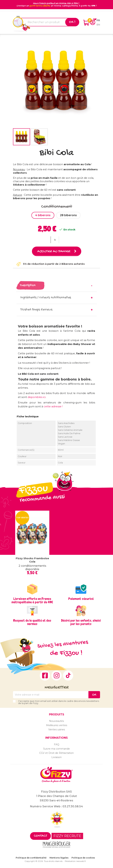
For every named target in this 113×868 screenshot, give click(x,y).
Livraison (56, 757)
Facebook (45, 675)
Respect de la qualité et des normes (32, 622)
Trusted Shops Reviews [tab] (36, 310)
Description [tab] (28, 285)
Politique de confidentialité (31, 858)
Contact (40, 836)
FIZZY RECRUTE (67, 836)
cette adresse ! (53, 406)
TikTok (68, 675)
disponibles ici (37, 397)
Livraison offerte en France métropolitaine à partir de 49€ (32, 600)
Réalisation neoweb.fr (75, 861)
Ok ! (72, 22)
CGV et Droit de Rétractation (56, 753)
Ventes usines (57, 730)
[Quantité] (55, 240)
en (98, 25)
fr (98, 20)
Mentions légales (59, 858)
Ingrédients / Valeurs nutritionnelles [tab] (46, 298)
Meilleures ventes (57, 725)
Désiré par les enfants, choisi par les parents (81, 622)
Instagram (56, 675)
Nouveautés (56, 721)
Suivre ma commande (56, 749)
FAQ (57, 744)
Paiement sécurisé (81, 599)
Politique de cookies (83, 858)
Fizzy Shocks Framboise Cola (32, 560)
